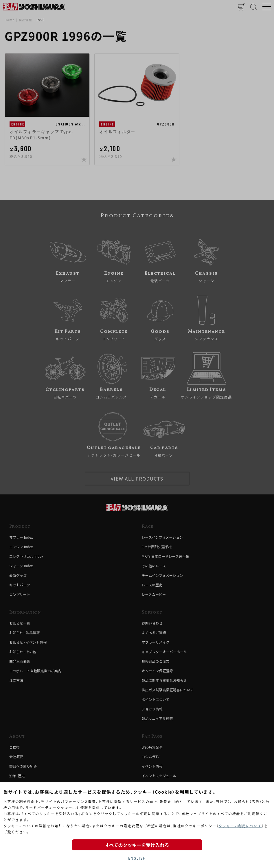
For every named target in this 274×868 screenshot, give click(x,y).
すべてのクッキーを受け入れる (137, 845)
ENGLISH (137, 858)
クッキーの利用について (240, 826)
